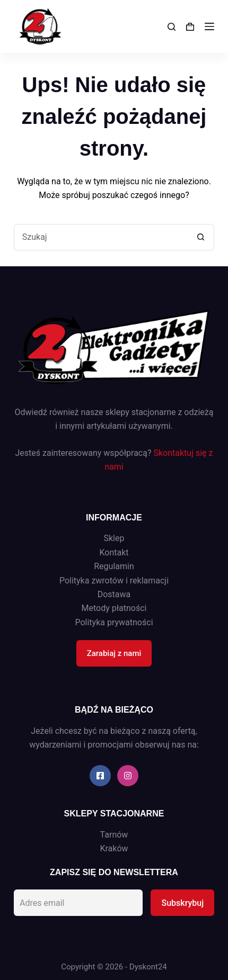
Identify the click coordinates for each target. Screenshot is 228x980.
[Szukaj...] (101, 237)
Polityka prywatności (114, 622)
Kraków (114, 848)
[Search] (172, 27)
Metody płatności (114, 608)
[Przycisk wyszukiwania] (201, 237)
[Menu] (209, 26)
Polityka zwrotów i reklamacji (114, 581)
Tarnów (114, 835)
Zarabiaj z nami (114, 653)
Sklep (114, 538)
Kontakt (114, 552)
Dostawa (114, 594)
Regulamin (114, 566)
